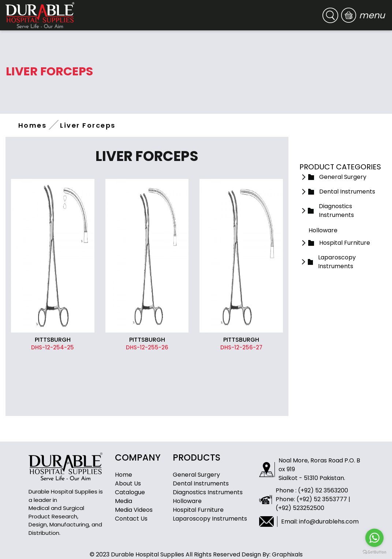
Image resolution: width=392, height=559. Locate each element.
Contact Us (131, 519)
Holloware (187, 501)
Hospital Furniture (198, 510)
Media (124, 501)
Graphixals (287, 554)
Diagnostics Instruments (208, 492)
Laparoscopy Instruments (210, 519)
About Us (128, 483)
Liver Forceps (88, 125)
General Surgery (196, 475)
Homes (32, 125)
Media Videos (134, 510)
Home (124, 475)
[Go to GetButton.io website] (374, 552)
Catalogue (130, 492)
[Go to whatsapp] (374, 538)
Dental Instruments (201, 483)
